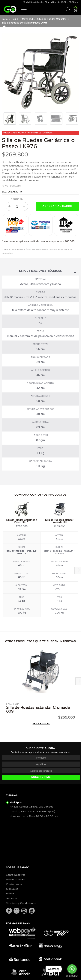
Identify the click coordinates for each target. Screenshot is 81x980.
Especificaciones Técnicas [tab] (40, 271)
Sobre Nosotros (16, 875)
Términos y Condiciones (21, 903)
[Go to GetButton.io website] (72, 976)
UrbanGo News (15, 880)
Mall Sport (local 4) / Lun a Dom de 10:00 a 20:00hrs (50, 2)
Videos (10, 894)
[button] (24, 9)
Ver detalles (11, 186)
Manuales (12, 889)
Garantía (11, 898)
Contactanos (14, 884)
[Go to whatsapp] (72, 969)
